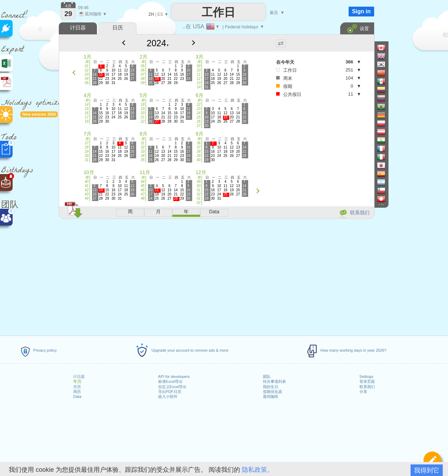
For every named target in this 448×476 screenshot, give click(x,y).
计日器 (79, 377)
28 (87, 147)
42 (87, 190)
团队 (267, 377)
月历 (77, 387)
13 (199, 83)
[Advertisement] (216, 276)
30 (87, 156)
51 (199, 190)
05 (87, 83)
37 (199, 147)
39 (199, 156)
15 (87, 109)
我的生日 (271, 387)
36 (199, 143)
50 (199, 186)
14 (199, 87)
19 (143, 109)
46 (143, 190)
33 (143, 151)
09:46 (83, 8)
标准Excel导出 (171, 381)
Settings (366, 377)
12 (199, 79)
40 (199, 160)
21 (143, 117)
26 (199, 121)
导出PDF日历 (170, 392)
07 (143, 74)
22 (143, 121)
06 (143, 70)
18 (87, 121)
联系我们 (367, 387)
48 (143, 198)
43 (87, 194)
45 (143, 186)
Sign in (361, 11)
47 (143, 194)
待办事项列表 (274, 381)
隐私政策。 (258, 470)
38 (199, 151)
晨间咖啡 (271, 396)
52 (199, 194)
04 (87, 79)
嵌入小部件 (168, 396)
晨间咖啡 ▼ (92, 14)
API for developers (174, 377)
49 (199, 182)
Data (77, 396)
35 (143, 160)
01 (87, 66)
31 (87, 160)
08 (143, 79)
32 (143, 147)
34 (143, 156)
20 (143, 113)
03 (87, 74)
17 (87, 117)
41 (87, 186)
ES (160, 14)
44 (87, 198)
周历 (77, 392)
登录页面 (367, 381)
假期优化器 (272, 392)
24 (199, 113)
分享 (363, 392)
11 (199, 74)
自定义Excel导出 (173, 387)
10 (199, 70)
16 (87, 113)
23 (199, 109)
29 (87, 151)
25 (199, 117)
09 (143, 83)
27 (199, 126)
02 (87, 70)
